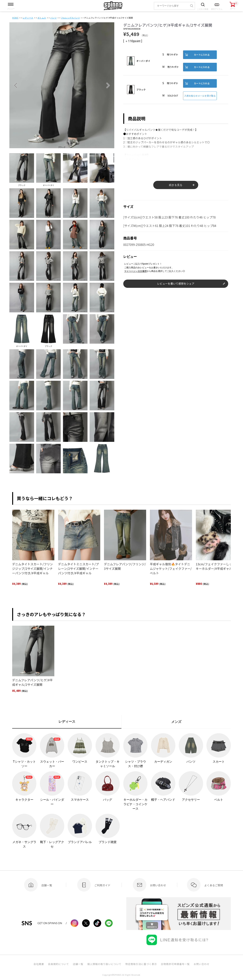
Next (108, 85)
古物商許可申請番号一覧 (175, 964)
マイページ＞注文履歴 (135, 271)
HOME (15, 18)
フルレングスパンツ (70, 18)
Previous (16, 85)
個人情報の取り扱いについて (104, 964)
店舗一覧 (78, 964)
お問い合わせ (202, 964)
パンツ (53, 18)
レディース (28, 18)
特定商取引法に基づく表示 (141, 964)
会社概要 (39, 964)
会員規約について (58, 964)
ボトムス (42, 18)
